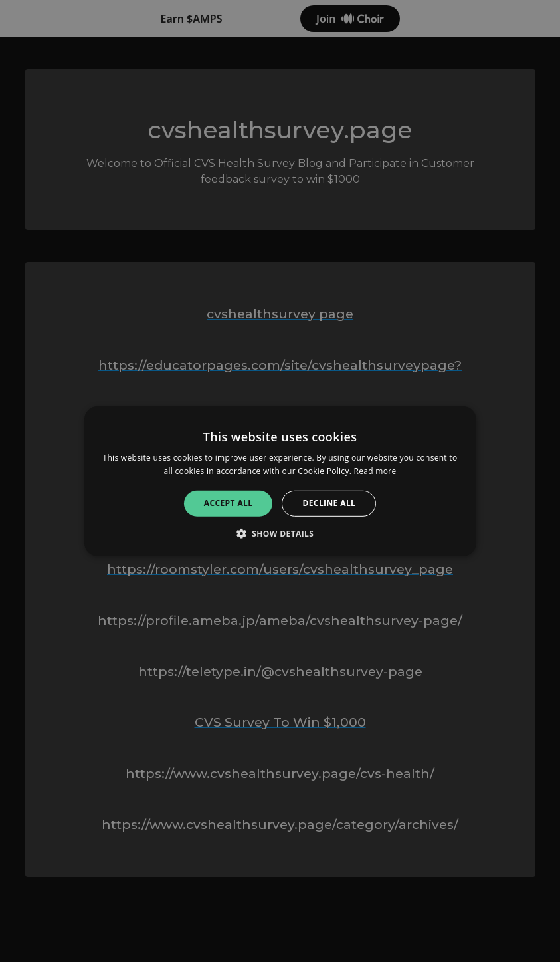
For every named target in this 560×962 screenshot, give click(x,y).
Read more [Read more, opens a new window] (375, 471)
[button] (280, 533)
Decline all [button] (329, 503)
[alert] (280, 481)
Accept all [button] (229, 503)
